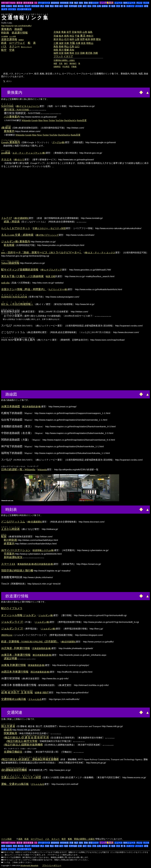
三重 (56, 43)
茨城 (56, 36)
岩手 (69, 32)
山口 (77, 47)
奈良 (83, 43)
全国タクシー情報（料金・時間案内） (24, 289)
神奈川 (90, 36)
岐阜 (88, 39)
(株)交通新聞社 (21, 218)
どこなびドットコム (13, 522)
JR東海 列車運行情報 (13, 665)
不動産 (74, 67)
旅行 (85, 6)
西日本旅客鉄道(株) (44, 564)
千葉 (77, 36)
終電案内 (9, 544)
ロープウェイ (17, 43)
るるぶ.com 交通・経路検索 (17, 235)
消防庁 (45, 693)
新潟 (56, 39)
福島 (90, 32)
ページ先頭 (6, 839)
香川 (61, 50)
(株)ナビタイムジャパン (28, 106)
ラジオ (146, 3)
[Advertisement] (78, 23)
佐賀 (61, 53)
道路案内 (21, 40)
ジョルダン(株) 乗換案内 (16, 242)
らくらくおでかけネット (16, 228)
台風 (99, 6)
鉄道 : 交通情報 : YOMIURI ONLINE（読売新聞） (30, 642)
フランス (58, 56)
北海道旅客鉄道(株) (42, 648)
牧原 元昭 (51, 276)
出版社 (9, 6)
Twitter (52, 120)
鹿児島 (89, 53)
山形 (85, 32)
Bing (40, 120)
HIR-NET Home (8, 3)
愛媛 (67, 50)
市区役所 (35, 6)
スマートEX (8, 564)
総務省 (38, 693)
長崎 (67, 53)
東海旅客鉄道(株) (26, 564)
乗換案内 (6, 29)
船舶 (70, 839)
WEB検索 (64, 3)
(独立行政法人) (26, 738)
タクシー (14, 46)
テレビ (139, 3)
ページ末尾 (12, 36)
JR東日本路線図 (11, 406)
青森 (64, 32)
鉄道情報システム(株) (43, 550)
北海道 (57, 32)
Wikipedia (26, 120)
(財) (14, 770)
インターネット (24, 9)
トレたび (6, 218)
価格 (81, 3)
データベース (44, 3)
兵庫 (78, 43)
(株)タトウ (19, 160)
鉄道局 (8, 730)
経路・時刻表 (12, 222)
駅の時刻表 (10, 540)
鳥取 (56, 47)
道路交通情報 (9, 39)
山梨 (77, 39)
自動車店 (57, 67)
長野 (82, 39)
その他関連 (4, 36)
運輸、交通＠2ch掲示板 (15, 784)
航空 (4, 50)
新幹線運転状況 (13, 557)
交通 (80, 6)
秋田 (79, 32)
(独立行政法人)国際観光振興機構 (23, 745)
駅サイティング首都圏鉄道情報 (20, 270)
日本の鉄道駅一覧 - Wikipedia (18, 469)
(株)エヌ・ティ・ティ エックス (100, 253)
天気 (94, 6)
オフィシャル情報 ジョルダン (19, 615)
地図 (66, 6)
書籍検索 (55, 3)
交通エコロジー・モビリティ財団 (49, 228)
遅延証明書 (10, 658)
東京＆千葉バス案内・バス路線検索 (22, 276)
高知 (72, 50)
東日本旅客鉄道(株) (32, 406)
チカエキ (6, 159)
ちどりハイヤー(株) (58, 289)
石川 (67, 39)
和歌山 (90, 43)
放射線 (105, 6)
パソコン (12, 9)
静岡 (93, 39)
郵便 (57, 6)
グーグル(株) (59, 142)
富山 (61, 39)
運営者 (19, 3)
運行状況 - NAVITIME (16, 110)
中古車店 (66, 67)
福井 (72, 39)
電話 (52, 6)
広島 (72, 47)
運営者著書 (28, 3)
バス (4, 46)
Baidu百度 (82, 120)
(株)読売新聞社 (68, 642)
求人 (42, 6)
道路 (20, 839)
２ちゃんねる (35, 699)
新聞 (3, 6)
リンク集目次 (106, 3)
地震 (113, 6)
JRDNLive (7, 635)
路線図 (18, 29)
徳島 (56, 50)
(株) (6, 128)
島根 (61, 47)
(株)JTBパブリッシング (47, 235)
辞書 (71, 3)
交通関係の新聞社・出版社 (64, 60)
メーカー (139, 6)
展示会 (21, 6)
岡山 (67, 47)
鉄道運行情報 (20, 33)
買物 (86, 3)
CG (36, 3)
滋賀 (61, 43)
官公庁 (28, 6)
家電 (146, 6)
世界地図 (73, 6)
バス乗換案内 (12, 117)
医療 (47, 6)
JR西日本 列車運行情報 (15, 672)
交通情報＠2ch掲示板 (14, 699)
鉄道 (4, 43)
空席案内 (9, 554)
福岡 (56, 53)
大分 (77, 53)
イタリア (68, 56)
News (46, 120)
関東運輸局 (10, 733)
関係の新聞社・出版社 (84, 839)
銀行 (61, 6)
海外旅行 (73, 63)
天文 (118, 6)
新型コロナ (94, 3)
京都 (67, 43)
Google (35, 120)
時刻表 (5, 33)
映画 (15, 6)
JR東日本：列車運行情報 (16, 655)
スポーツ (130, 6)
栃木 (61, 36)
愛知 (98, 39)
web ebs (5, 283)
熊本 (72, 53)
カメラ (4, 9)
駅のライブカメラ (26, 47)
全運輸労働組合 (13, 752)
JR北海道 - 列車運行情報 (16, 648)
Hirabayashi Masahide (29, 865)
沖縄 (95, 53)
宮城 (74, 32)
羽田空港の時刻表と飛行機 (17, 571)
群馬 (67, 36)
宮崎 (82, 53)
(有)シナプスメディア (51, 270)
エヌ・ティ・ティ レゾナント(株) (29, 153)
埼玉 (72, 36)
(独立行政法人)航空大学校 (22, 741)
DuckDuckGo (70, 120)
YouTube (59, 120)
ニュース (118, 3)
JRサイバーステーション (16, 550)
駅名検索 (9, 245)
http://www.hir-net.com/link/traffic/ (16, 26)
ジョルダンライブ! (12, 622)
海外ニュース (129, 3)
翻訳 (76, 3)
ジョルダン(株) (46, 615)
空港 (12, 50)
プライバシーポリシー (52, 865)
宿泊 (89, 6)
